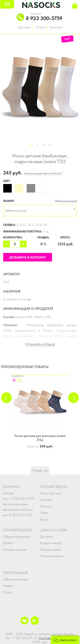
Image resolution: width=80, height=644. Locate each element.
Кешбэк (8, 543)
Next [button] (74, 398)
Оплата (41, 27)
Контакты (56, 27)
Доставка (25, 27)
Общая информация (17, 537)
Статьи (8, 592)
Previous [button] (6, 398)
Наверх (38, 470)
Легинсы (46, 506)
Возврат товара (51, 543)
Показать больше (40, 345)
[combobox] (40, 210)
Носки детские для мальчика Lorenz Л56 (40, 438)
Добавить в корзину (28, 257)
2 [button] (38, 145)
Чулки (44, 513)
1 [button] (31, 145)
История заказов (15, 550)
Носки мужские (51, 493)
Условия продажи (52, 556)
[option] (40, 88)
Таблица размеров (66, 201)
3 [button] (44, 145)
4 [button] (50, 145)
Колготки (46, 500)
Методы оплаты (50, 550)
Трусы (44, 519)
